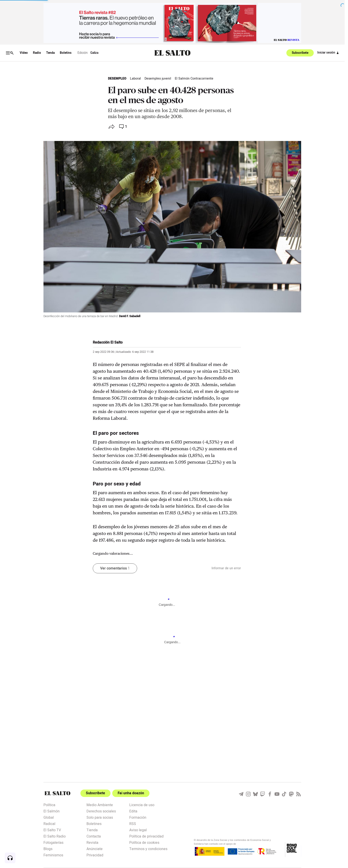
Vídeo (24, 53)
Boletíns (66, 53)
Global (49, 817)
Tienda (92, 830)
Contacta (94, 836)
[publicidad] (172, 23)
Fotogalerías (53, 842)
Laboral (135, 79)
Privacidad (95, 855)
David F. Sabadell (130, 316)
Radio (37, 53)
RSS (133, 823)
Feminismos (53, 855)
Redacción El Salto (108, 342)
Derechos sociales (101, 811)
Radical (49, 823)
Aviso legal (138, 830)
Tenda (50, 53)
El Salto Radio (55, 836)
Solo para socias (100, 817)
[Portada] (57, 793)
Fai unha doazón (131, 793)
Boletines (94, 823)
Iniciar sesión (329, 53)
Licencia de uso (142, 805)
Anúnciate (95, 849)
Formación (138, 817)
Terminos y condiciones (148, 849)
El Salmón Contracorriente (194, 79)
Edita (133, 811)
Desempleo (117, 79)
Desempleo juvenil (158, 79)
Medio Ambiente (100, 805)
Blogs (48, 849)
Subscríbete (300, 53)
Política (49, 805)
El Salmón (52, 811)
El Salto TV (52, 830)
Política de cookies (144, 842)
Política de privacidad (146, 836)
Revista (92, 842)
